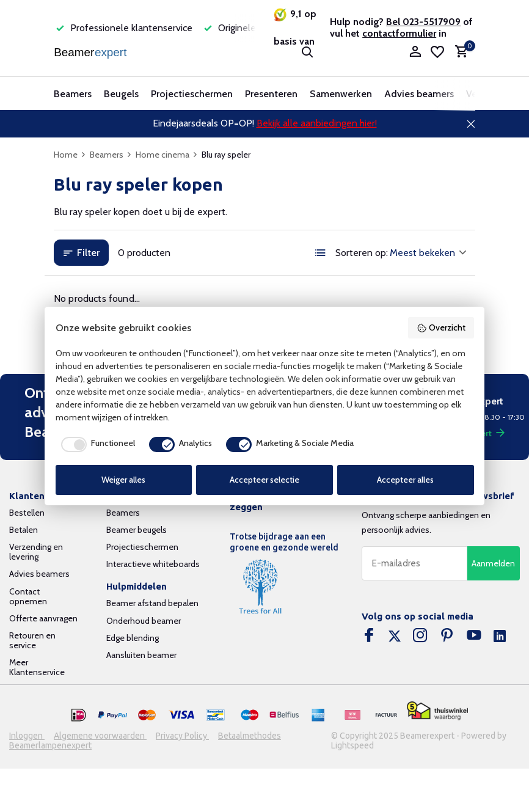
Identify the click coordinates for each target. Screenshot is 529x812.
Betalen (24, 530)
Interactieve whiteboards (153, 564)
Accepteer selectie (264, 480)
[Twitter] (395, 637)
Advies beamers (419, 94)
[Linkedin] (500, 637)
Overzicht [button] (441, 327)
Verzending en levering (36, 552)
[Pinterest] (447, 637)
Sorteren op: (362, 253)
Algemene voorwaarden (100, 736)
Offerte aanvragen (43, 618)
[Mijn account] (415, 52)
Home (70, 155)
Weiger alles (123, 480)
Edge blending (133, 638)
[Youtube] (474, 637)
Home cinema (167, 155)
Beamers (73, 94)
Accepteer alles (405, 480)
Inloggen (27, 736)
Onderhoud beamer (144, 621)
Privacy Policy (182, 736)
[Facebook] (369, 637)
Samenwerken (341, 94)
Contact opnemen (28, 596)
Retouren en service (32, 640)
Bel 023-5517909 (423, 22)
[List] (321, 253)
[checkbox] (95, 444)
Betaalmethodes (250, 736)
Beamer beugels (137, 530)
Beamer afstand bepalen (152, 603)
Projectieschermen (192, 94)
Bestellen (27, 513)
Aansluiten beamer (141, 655)
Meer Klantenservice (37, 667)
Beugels (121, 94)
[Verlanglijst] (437, 52)
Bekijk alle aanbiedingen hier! (317, 123)
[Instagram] (420, 637)
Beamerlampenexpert (50, 745)
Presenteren (271, 94)
